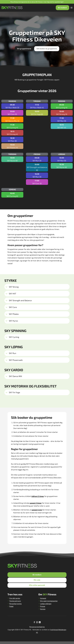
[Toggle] (7, 287)
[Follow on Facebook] (34, 625)
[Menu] (71, 8)
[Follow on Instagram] (37, 625)
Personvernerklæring (37, 629)
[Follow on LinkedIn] (40, 625)
